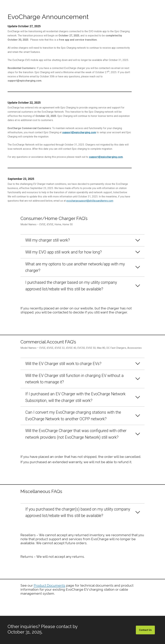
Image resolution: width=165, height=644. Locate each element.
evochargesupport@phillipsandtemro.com (90, 201)
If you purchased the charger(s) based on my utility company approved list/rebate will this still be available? (78, 512)
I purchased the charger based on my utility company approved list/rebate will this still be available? (71, 286)
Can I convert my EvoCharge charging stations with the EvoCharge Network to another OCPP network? (73, 416)
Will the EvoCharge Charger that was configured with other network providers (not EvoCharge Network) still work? (76, 434)
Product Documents (49, 585)
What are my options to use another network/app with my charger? (75, 267)
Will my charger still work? (48, 240)
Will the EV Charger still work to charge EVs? (63, 364)
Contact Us (145, 630)
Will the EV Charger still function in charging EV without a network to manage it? (74, 379)
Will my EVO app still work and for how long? (63, 252)
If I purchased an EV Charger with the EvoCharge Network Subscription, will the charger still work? (75, 397)
